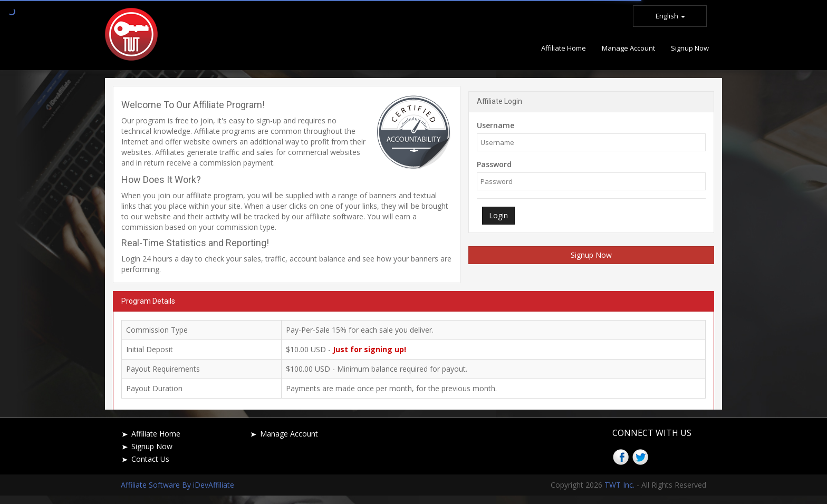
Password (494, 164)
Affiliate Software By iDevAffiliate (177, 485)
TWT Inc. (619, 485)
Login (498, 215)
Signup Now (591, 255)
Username (496, 125)
